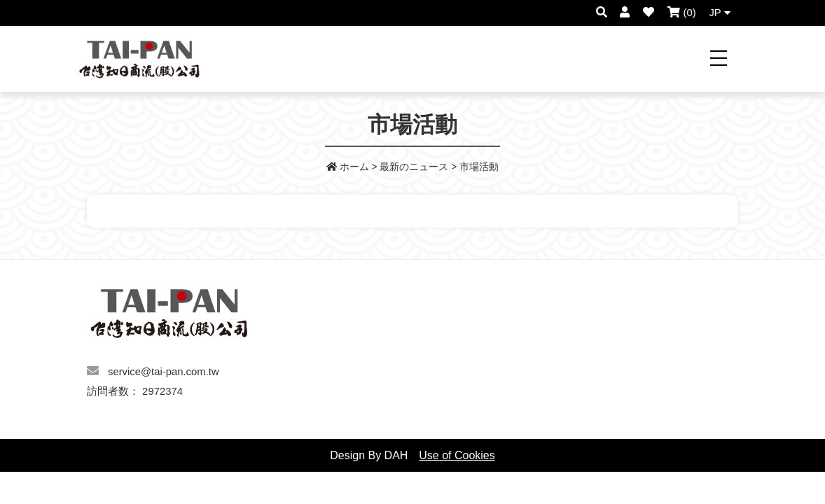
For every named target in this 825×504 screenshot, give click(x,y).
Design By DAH (369, 455)
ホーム (348, 167)
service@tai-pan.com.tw (164, 372)
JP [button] (719, 13)
